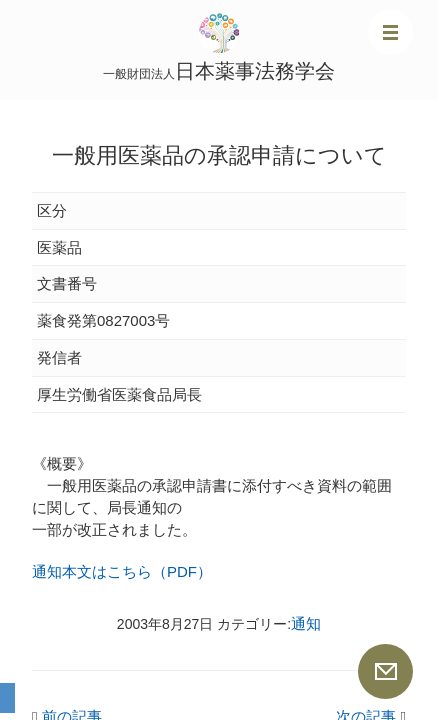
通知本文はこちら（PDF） (122, 571)
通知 (306, 623)
